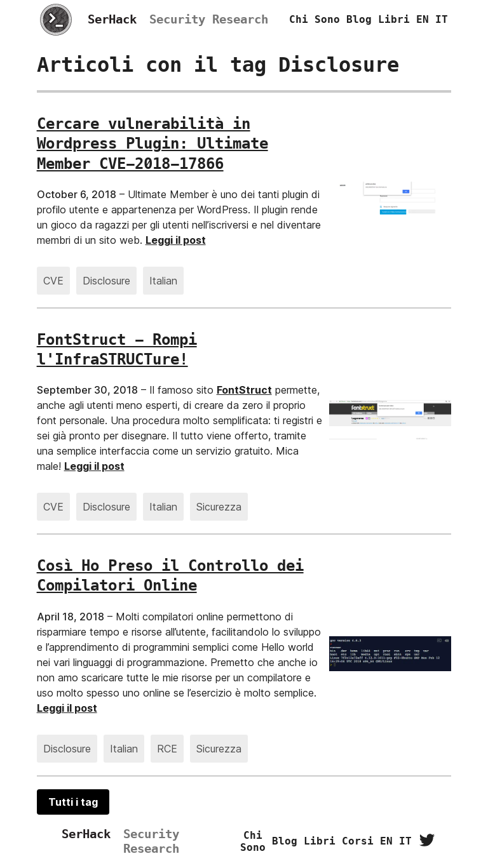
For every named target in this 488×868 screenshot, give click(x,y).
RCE (167, 749)
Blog (359, 19)
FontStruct (244, 390)
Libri (394, 19)
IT (442, 19)
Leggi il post (176, 240)
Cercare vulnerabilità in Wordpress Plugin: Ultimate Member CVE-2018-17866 (152, 144)
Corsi (358, 841)
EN (423, 19)
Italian (163, 281)
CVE (53, 281)
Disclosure (106, 281)
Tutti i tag (73, 802)
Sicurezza (219, 507)
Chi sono (315, 19)
